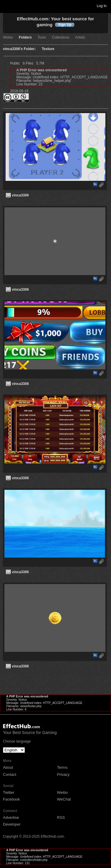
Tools (42, 38)
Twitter (9, 792)
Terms (62, 767)
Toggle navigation (7, 6)
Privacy (63, 774)
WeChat (64, 799)
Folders (25, 38)
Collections (61, 38)
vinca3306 (20, 195)
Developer (12, 824)
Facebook (11, 799)
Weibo (63, 792)
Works (8, 38)
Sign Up (65, 25)
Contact (10, 774)
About (8, 767)
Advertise (11, 817)
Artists (80, 38)
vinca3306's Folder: (19, 49)
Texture (48, 49)
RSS (61, 817)
